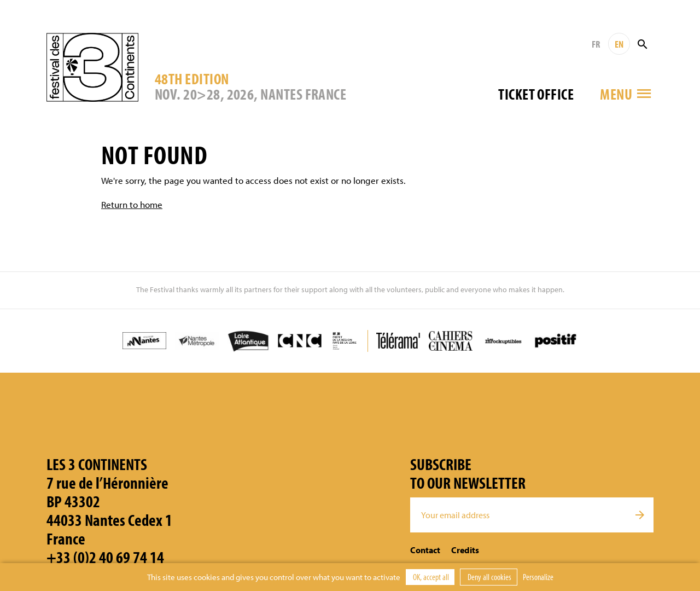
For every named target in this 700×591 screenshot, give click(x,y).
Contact (425, 550)
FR (596, 44)
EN (619, 44)
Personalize (538, 577)
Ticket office (536, 94)
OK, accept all (430, 577)
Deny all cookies (489, 577)
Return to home (132, 204)
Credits (465, 550)
